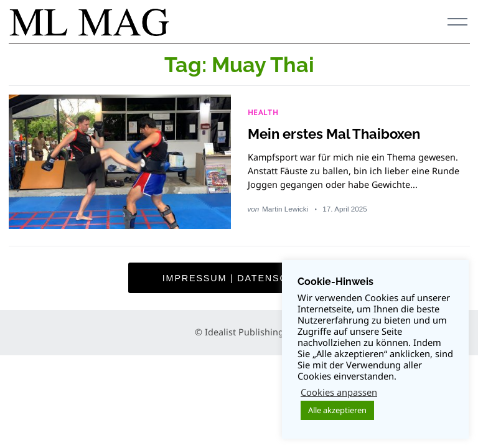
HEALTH (263, 112)
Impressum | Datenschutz (239, 278)
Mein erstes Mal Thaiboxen (334, 134)
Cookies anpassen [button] (339, 392)
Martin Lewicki (285, 209)
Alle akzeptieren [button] (337, 410)
